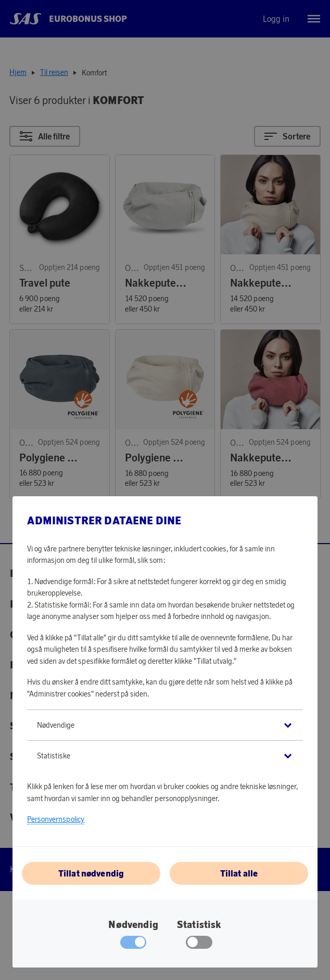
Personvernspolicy (56, 819)
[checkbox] (199, 945)
